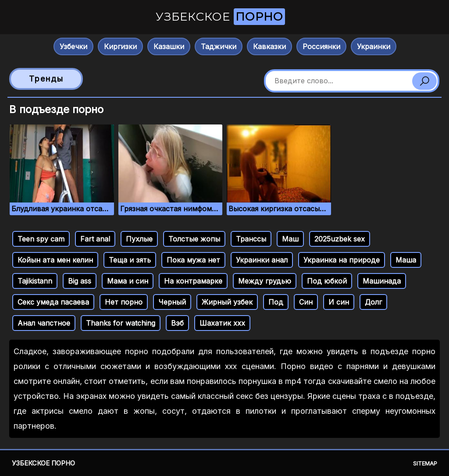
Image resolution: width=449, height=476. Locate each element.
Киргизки (120, 46)
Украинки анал (262, 260)
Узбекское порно (43, 463)
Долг (373, 302)
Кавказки (269, 46)
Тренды (46, 79)
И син (339, 302)
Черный (172, 302)
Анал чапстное (44, 323)
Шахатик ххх (222, 323)
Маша (406, 260)
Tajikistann (35, 281)
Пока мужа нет (193, 260)
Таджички (219, 46)
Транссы (251, 239)
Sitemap (425, 463)
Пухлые (139, 239)
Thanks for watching (121, 323)
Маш (290, 239)
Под (276, 302)
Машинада (382, 281)
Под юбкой (327, 281)
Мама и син (128, 281)
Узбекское (220, 17)
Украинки (374, 46)
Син (306, 302)
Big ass (80, 281)
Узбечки (73, 46)
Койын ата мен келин (55, 260)
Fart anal (95, 239)
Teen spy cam (41, 239)
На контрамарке (193, 281)
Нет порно (124, 302)
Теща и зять (130, 260)
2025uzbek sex (340, 239)
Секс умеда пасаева (53, 302)
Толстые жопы (194, 239)
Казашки (169, 46)
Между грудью (265, 281)
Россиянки (321, 46)
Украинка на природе (342, 260)
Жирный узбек (227, 302)
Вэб (177, 323)
